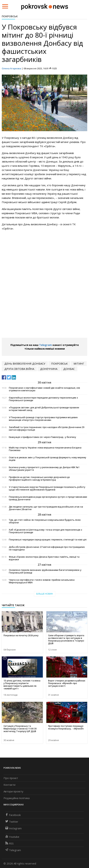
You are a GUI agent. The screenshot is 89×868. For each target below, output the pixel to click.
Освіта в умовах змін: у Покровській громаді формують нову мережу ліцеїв (48, 459)
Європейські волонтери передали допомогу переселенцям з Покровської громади (43, 399)
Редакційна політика (17, 798)
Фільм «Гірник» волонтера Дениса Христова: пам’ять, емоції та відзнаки (44, 558)
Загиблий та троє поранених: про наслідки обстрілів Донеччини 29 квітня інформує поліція (47, 429)
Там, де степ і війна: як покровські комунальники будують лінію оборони (45, 521)
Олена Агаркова (11, 68)
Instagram (13, 828)
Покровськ (10, 16)
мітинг (79, 363)
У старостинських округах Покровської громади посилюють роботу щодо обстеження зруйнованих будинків (47, 488)
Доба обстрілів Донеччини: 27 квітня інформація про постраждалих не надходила (47, 548)
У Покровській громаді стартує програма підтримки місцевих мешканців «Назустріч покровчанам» (43, 419)
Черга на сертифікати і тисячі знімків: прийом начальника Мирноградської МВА (42, 581)
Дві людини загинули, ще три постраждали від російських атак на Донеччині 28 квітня (46, 508)
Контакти (9, 785)
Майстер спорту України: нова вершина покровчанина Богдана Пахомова (45, 449)
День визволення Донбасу (25, 363)
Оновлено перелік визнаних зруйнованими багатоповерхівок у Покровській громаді (45, 571)
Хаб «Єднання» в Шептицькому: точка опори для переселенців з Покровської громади (45, 531)
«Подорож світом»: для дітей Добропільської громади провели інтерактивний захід (44, 409)
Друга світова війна (19, 369)
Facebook (13, 815)
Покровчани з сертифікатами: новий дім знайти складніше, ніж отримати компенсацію (44, 389)
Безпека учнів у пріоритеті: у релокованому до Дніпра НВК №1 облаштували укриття (44, 469)
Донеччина (49, 369)
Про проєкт (11, 778)
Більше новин (45, 594)
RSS (9, 843)
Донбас (69, 369)
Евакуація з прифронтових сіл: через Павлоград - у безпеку (42, 437)
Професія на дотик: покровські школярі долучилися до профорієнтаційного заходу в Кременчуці (39, 478)
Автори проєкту (13, 791)
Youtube (12, 837)
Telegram (45, 345)
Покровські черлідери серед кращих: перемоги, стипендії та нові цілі (48, 540)
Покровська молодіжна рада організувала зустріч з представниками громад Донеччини (48, 498)
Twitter (12, 822)
